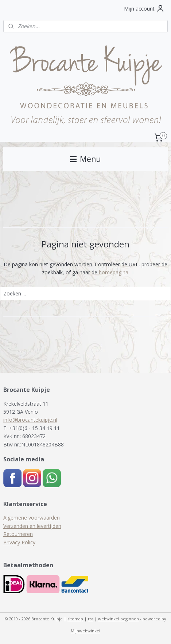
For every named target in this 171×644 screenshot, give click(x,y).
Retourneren (18, 534)
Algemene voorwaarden (32, 518)
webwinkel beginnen (118, 619)
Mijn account (144, 9)
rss (91, 619)
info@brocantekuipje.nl (30, 420)
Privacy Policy (19, 542)
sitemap (75, 619)
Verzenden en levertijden (32, 526)
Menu (85, 159)
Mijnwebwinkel (85, 631)
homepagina (114, 272)
